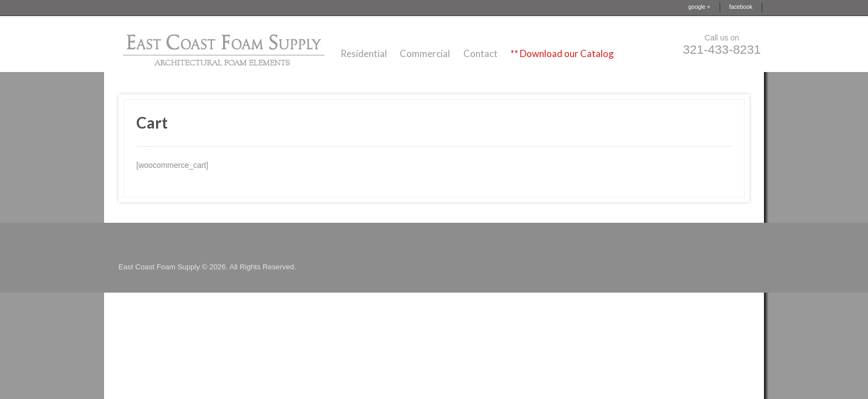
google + (699, 7)
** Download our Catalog (562, 53)
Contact (480, 53)
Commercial (425, 53)
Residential (364, 53)
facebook (741, 7)
